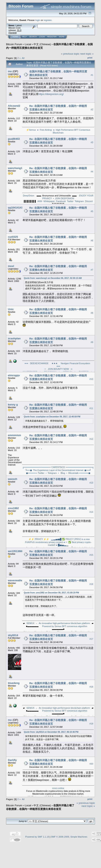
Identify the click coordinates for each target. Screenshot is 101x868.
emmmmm (14, 435)
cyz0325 (13, 237)
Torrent (13, 33)
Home (15, 37)
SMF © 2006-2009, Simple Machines (69, 837)
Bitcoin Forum (14, 44)
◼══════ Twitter (35, 473)
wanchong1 (15, 168)
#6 (92, 241)
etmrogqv (14, 375)
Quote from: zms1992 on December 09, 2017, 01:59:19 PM (51, 593)
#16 (91, 584)
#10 (91, 379)
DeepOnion (29, 196)
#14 (91, 512)
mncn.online (58, 788)
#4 (92, 172)
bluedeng (14, 683)
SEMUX (30, 623)
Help (24, 37)
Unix (11, 309)
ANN (40, 201)
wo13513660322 (18, 551)
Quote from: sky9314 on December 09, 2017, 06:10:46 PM (51, 732)
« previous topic (70, 54)
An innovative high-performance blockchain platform (64, 623)
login (38, 20)
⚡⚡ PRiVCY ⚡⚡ (39, 539)
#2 (92, 109)
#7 (92, 270)
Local (28, 44)
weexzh (13, 479)
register (47, 20)
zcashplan (14, 338)
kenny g (13, 405)
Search (33, 37)
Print (90, 58)
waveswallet (15, 580)
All (23, 58)
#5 (92, 211)
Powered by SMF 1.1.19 (37, 837)
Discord (89, 201)
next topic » (87, 54)
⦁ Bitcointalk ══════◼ (78, 473)
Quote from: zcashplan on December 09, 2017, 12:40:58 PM (52, 417)
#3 (92, 143)
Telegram (79, 201)
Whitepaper (49, 201)
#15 (91, 555)
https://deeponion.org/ (51, 94)
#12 (91, 439)
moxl (11, 266)
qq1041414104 (17, 208)
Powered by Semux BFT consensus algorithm (65, 626)
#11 (91, 408)
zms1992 (13, 508)
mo (10, 71)
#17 (91, 639)
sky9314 (13, 635)
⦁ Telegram (51, 473)
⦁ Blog (62, 473)
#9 (92, 342)
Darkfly (12, 760)
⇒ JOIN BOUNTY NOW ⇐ (58, 369)
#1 (92, 75)
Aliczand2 (14, 106)
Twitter (70, 201)
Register (52, 37)
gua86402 (14, 139)
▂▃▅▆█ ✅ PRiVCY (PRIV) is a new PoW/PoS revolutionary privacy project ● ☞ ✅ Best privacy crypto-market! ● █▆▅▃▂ (58, 542)
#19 (91, 724)
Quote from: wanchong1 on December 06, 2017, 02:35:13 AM (53, 278)
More (62, 37)
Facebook (61, 201)
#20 (91, 764)
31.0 (19, 30)
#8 (92, 313)
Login (42, 37)
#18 (91, 687)
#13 (91, 483)
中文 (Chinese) (42, 44)
